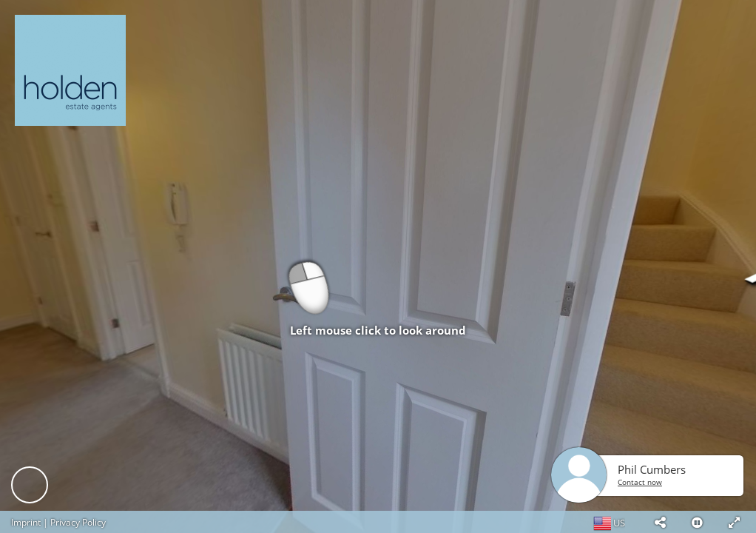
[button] (660, 522)
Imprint (26, 522)
